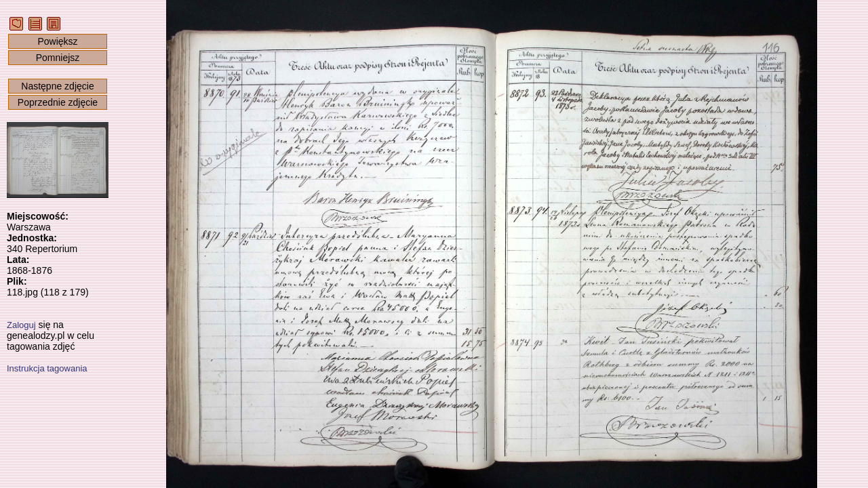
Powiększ (57, 41)
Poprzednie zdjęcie (58, 102)
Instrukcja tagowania (47, 368)
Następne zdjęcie (57, 86)
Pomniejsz (58, 58)
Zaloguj (21, 325)
